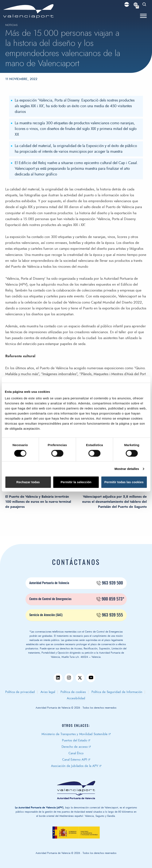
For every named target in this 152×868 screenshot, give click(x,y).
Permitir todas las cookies (124, 482)
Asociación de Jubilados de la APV (75, 766)
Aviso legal (48, 692)
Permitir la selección (76, 482)
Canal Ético (76, 753)
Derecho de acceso (75, 747)
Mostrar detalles (127, 469)
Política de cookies (73, 692)
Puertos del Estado (75, 740)
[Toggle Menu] (143, 16)
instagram (69, 678)
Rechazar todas (28, 482)
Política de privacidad (20, 692)
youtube (91, 678)
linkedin (58, 678)
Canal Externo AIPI (75, 760)
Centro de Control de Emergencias (77, 599)
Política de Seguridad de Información (117, 692)
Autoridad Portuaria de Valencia (76, 583)
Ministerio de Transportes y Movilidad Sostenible (75, 734)
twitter (80, 678)
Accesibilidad (76, 698)
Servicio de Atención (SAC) (76, 615)
